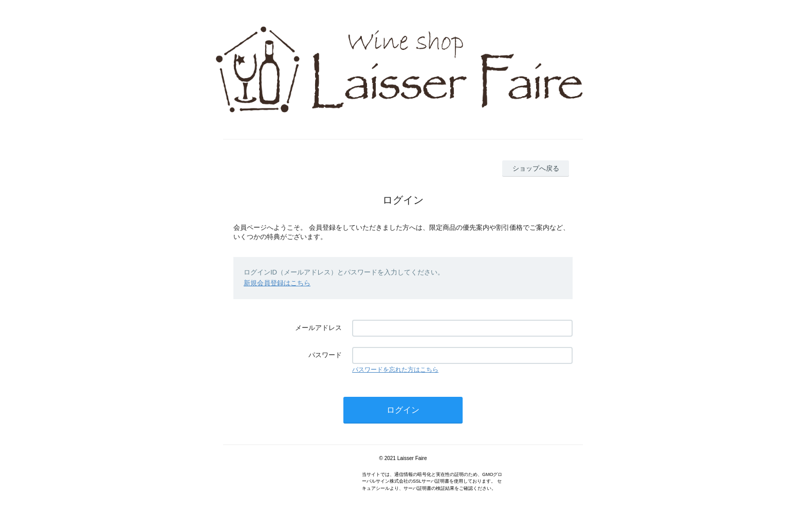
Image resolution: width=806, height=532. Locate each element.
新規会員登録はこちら (277, 283)
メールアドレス (318, 328)
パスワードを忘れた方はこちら (395, 370)
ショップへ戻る (536, 168)
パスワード (325, 355)
